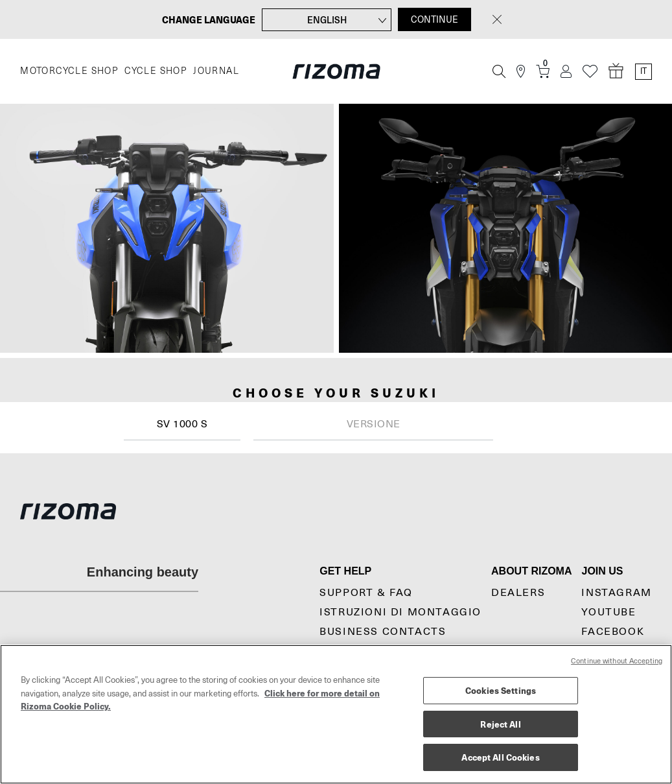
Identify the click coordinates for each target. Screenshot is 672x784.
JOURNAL (216, 71)
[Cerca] (499, 71)
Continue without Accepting (617, 661)
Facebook (613, 632)
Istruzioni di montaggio (400, 612)
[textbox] (373, 424)
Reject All (500, 724)
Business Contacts (383, 632)
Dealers (518, 593)
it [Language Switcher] (643, 71)
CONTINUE (434, 19)
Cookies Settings (501, 690)
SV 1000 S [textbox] (182, 424)
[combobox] (182, 424)
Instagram (616, 593)
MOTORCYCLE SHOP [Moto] (69, 71)
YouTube (608, 612)
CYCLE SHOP (156, 71)
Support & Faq (366, 593)
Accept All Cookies (500, 757)
